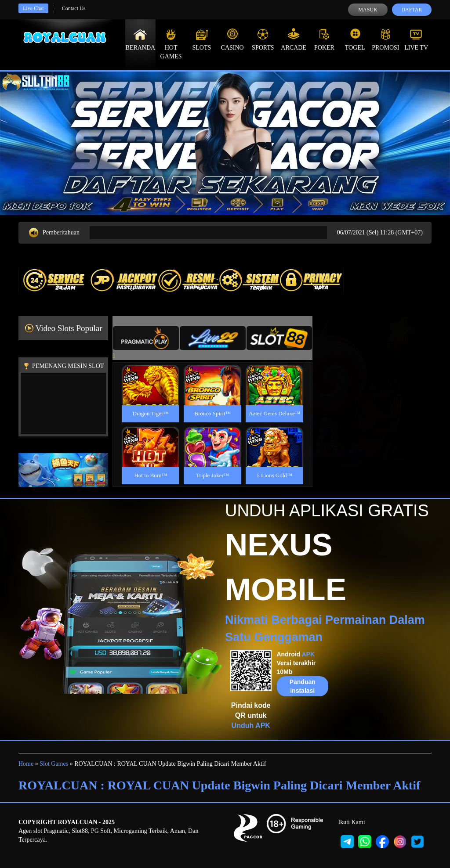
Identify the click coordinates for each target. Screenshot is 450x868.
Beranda (141, 40)
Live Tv (416, 40)
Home (26, 764)
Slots (201, 40)
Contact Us (74, 8)
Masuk (368, 10)
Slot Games (54, 764)
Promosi (385, 40)
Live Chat (33, 8)
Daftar (412, 10)
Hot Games (171, 44)
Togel (355, 40)
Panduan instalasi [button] (303, 686)
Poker (324, 40)
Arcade (294, 40)
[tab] (146, 338)
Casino (232, 40)
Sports (263, 40)
